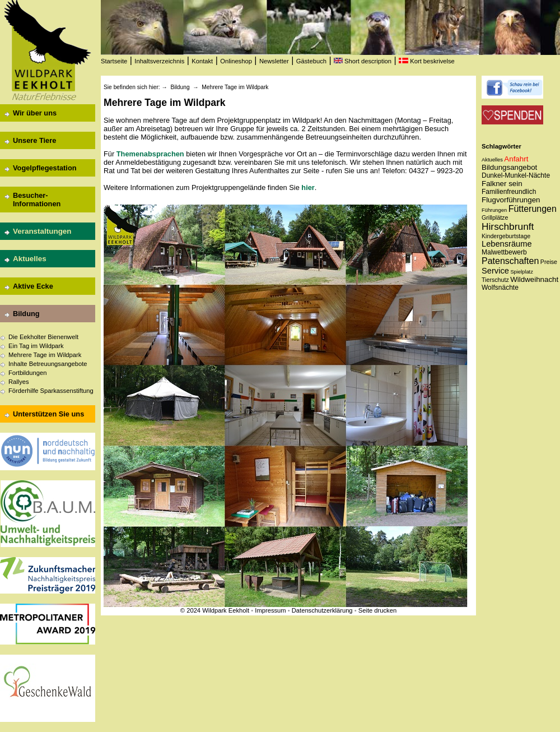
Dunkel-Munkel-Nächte (516, 175)
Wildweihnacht (534, 279)
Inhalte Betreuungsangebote (48, 364)
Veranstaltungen (42, 231)
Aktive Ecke (33, 286)
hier (308, 187)
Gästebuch (311, 61)
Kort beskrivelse (427, 61)
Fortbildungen (27, 373)
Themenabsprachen (150, 154)
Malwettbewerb (504, 252)
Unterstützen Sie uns (48, 414)
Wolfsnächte (500, 288)
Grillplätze (495, 217)
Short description (363, 61)
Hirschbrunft (508, 226)
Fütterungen (533, 209)
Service (495, 271)
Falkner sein (502, 184)
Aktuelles (30, 259)
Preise (549, 262)
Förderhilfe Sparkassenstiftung (51, 391)
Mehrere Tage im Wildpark (45, 355)
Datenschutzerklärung (322, 610)
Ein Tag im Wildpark (36, 346)
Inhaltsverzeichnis (159, 61)
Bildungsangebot (509, 167)
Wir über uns (35, 113)
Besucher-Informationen (37, 200)
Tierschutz (495, 280)
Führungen (494, 210)
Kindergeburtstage (506, 236)
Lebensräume (507, 244)
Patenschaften (510, 261)
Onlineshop (236, 61)
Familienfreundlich (509, 192)
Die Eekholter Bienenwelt (43, 337)
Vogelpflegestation (45, 168)
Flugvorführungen (511, 200)
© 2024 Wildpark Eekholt (215, 610)
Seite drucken (377, 610)
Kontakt (202, 61)
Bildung (26, 314)
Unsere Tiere (34, 140)
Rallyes (19, 382)
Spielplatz (521, 272)
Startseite (114, 61)
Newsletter (274, 61)
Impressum (270, 610)
